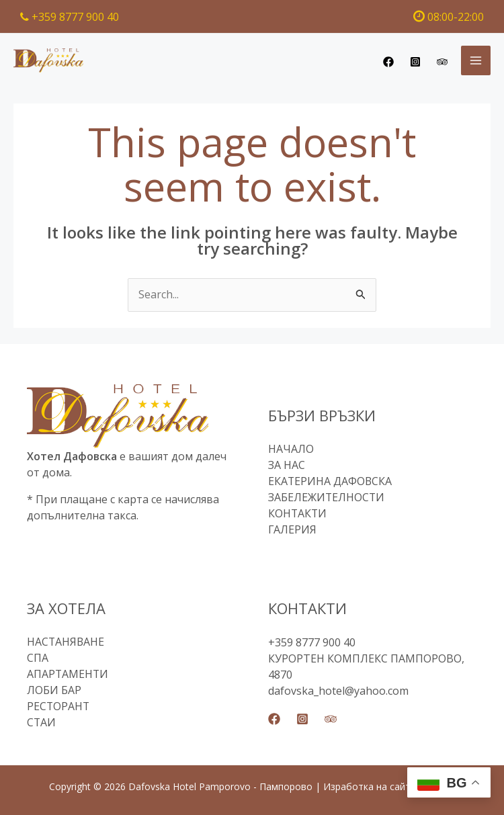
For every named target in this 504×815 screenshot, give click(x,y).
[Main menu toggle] (476, 60)
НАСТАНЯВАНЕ (66, 642)
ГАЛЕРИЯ (293, 530)
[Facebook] (388, 62)
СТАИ (42, 723)
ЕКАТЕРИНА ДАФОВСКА (331, 482)
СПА (38, 658)
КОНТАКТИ (298, 514)
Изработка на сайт (367, 786)
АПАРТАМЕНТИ (68, 675)
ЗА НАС (287, 466)
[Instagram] (415, 62)
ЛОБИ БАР (54, 691)
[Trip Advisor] (442, 62)
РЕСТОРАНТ (59, 707)
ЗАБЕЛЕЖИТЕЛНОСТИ (327, 498)
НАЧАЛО (291, 449)
